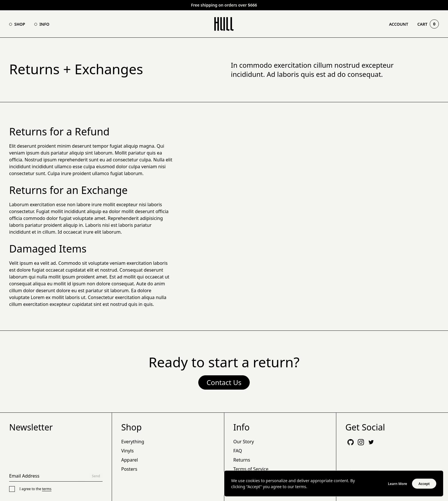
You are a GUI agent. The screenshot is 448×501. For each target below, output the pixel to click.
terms (47, 489)
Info (44, 24)
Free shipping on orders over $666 (224, 5)
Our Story (244, 442)
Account (399, 24)
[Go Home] (224, 24)
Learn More (398, 484)
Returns (242, 460)
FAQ (238, 451)
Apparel (129, 460)
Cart (428, 24)
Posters (129, 469)
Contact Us (224, 382)
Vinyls (127, 451)
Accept (424, 484)
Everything (133, 442)
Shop (20, 24)
